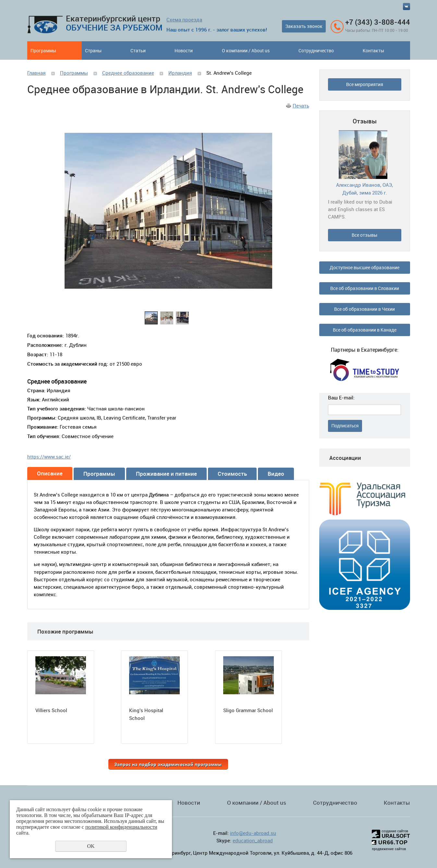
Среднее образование (128, 73)
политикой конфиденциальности (121, 827)
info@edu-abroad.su (253, 833)
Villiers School (51, 710)
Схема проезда (184, 19)
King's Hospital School (146, 714)
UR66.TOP (390, 843)
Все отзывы (364, 235)
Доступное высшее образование (364, 267)
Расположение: (45, 345)
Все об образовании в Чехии (364, 309)
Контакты (373, 50)
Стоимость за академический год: (68, 364)
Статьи (138, 50)
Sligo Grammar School (248, 710)
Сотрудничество (316, 50)
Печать (301, 106)
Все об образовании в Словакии (365, 288)
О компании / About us (246, 50)
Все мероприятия (365, 84)
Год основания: (46, 335)
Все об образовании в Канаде (365, 330)
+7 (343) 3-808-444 (378, 22)
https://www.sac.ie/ (49, 457)
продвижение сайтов (389, 849)
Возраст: (38, 354)
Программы (43, 50)
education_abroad (253, 840)
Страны (93, 50)
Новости (184, 50)
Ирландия (180, 73)
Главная (36, 73)
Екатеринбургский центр (114, 23)
